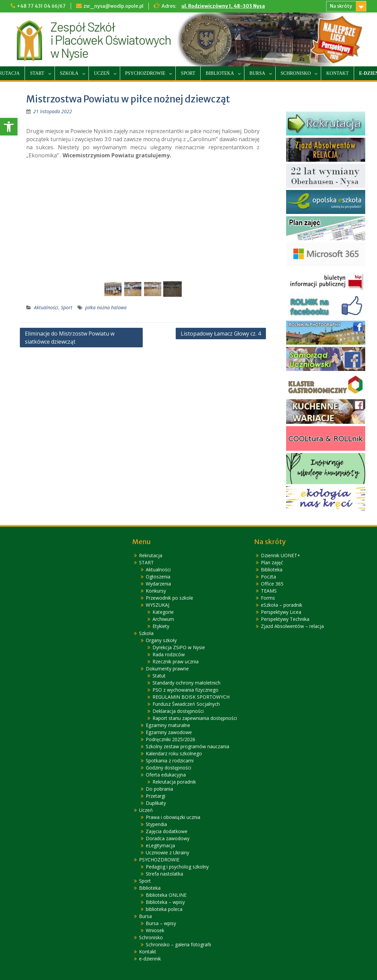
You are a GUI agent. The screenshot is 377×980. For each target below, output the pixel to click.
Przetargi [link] (156, 796)
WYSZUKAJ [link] (158, 605)
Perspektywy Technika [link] (285, 619)
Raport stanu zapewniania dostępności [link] (195, 718)
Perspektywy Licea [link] (281, 612)
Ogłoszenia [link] (158, 577)
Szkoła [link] (69, 73)
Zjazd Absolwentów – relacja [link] (292, 626)
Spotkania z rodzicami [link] (170, 761)
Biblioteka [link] (220, 73)
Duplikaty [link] (156, 803)
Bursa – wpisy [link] (161, 923)
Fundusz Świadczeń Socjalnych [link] (186, 704)
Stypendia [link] (156, 824)
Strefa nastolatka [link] (164, 874)
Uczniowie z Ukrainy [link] (167, 852)
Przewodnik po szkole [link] (169, 598)
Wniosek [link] (155, 930)
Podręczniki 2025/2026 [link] (170, 739)
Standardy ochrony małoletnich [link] (186, 683)
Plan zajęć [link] (272, 562)
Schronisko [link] (296, 73)
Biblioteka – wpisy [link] (165, 902)
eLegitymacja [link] (160, 845)
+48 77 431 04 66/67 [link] (41, 6)
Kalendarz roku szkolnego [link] (174, 753)
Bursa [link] (257, 73)
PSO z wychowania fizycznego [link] (185, 690)
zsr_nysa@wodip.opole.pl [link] (113, 6)
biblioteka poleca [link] (164, 909)
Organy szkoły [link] (161, 640)
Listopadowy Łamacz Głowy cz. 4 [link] (221, 334)
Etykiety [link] (161, 626)
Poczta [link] (268, 577)
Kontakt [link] (337, 73)
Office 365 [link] (272, 584)
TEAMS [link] (269, 591)
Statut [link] (159, 676)
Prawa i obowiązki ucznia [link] (173, 817)
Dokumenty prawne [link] (167, 669)
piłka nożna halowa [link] (106, 307)
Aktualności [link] (46, 307)
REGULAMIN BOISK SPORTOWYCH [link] (191, 697)
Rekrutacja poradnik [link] (174, 782)
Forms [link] (268, 598)
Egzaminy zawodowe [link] (169, 732)
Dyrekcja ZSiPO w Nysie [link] (179, 647)
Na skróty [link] (341, 6)
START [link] (37, 73)
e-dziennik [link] (150, 959)
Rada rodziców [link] (169, 654)
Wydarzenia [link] (158, 584)
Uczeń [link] (102, 73)
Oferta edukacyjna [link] (166, 775)
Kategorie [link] (163, 612)
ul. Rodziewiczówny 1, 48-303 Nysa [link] (223, 6)
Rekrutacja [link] (151, 555)
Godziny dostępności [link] (168, 768)
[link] (9, 127)
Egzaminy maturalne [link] (168, 725)
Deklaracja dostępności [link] (178, 711)
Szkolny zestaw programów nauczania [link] (187, 746)
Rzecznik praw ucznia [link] (176, 661)
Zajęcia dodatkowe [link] (167, 831)
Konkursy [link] (156, 591)
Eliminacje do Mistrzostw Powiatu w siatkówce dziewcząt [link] (70, 338)
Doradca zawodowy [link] (168, 838)
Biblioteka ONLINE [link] (166, 895)
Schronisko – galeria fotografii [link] (178, 944)
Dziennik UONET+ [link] (281, 555)
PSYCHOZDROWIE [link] (145, 73)
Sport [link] (188, 73)
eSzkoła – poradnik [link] (282, 605)
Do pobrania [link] (159, 789)
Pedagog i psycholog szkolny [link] (177, 867)
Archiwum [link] (163, 619)
